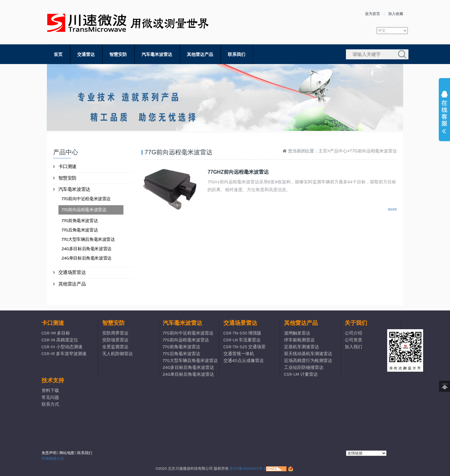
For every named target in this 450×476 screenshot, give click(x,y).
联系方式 (50, 404)
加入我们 (353, 347)
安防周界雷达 (115, 333)
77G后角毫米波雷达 (80, 230)
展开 (444, 114)
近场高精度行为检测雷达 (308, 361)
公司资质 (353, 340)
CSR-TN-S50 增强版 (242, 333)
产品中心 (338, 151)
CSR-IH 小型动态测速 (62, 347)
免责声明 (49, 453)
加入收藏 (396, 14)
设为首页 (372, 14)
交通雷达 (86, 55)
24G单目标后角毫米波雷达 (87, 258)
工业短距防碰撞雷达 (304, 367)
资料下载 (50, 391)
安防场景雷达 (115, 340)
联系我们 (237, 55)
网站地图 (67, 453)
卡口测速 (65, 166)
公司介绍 (353, 333)
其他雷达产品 (200, 55)
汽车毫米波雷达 (157, 55)
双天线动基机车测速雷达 (308, 354)
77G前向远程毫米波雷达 (84, 210)
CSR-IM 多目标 (56, 333)
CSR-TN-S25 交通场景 (245, 347)
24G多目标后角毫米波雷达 (87, 249)
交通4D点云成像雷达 (244, 361)
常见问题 (50, 397)
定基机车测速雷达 (302, 347)
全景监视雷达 (115, 347)
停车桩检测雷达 (299, 340)
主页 (323, 151)
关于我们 (356, 323)
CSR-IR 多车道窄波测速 (64, 354)
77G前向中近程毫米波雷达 (86, 199)
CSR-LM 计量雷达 (301, 374)
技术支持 (53, 380)
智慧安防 (118, 55)
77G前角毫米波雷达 (80, 221)
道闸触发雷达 (297, 333)
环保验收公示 (53, 459)
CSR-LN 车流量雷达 (242, 340)
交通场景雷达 (69, 272)
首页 (58, 55)
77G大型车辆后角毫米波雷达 (88, 239)
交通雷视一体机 (239, 354)
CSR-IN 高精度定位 (60, 340)
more (392, 209)
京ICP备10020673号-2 (247, 469)
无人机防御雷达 (117, 354)
